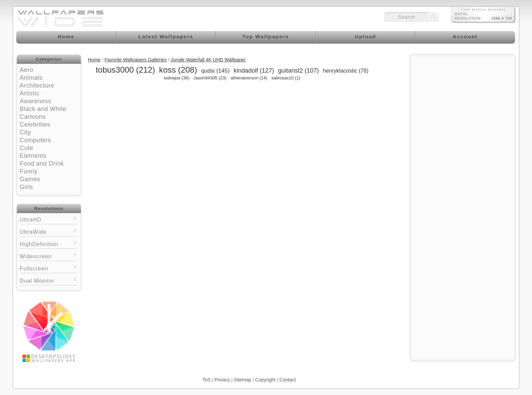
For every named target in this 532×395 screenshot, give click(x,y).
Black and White (43, 109)
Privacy (222, 380)
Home (94, 60)
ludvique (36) (177, 78)
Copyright (265, 380)
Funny (29, 171)
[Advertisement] (463, 101)
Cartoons (33, 117)
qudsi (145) (215, 71)
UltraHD (49, 219)
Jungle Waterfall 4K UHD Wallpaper (208, 60)
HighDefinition (49, 243)
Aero (26, 70)
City (25, 132)
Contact (287, 380)
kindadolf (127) (254, 71)
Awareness (35, 101)
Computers (35, 140)
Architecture (37, 86)
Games (30, 179)
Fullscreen (49, 268)
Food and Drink (42, 164)
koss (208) (178, 70)
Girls (26, 187)
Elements (33, 156)
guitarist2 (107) (299, 71)
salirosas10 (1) (286, 78)
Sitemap (242, 380)
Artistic (30, 93)
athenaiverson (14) (249, 78)
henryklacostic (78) (346, 71)
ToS (206, 380)
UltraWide (49, 231)
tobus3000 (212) (125, 70)
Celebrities (35, 125)
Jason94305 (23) (210, 78)
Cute (26, 148)
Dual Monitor (49, 280)
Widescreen (49, 256)
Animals (31, 78)
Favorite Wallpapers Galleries (136, 60)
